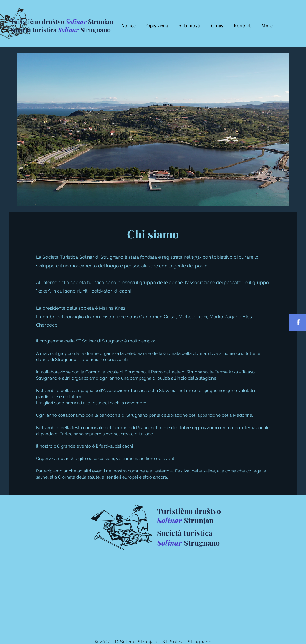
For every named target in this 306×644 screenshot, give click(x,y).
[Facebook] (298, 322)
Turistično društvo (38, 21)
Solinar (76, 21)
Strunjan (198, 520)
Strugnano (95, 29)
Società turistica (34, 29)
